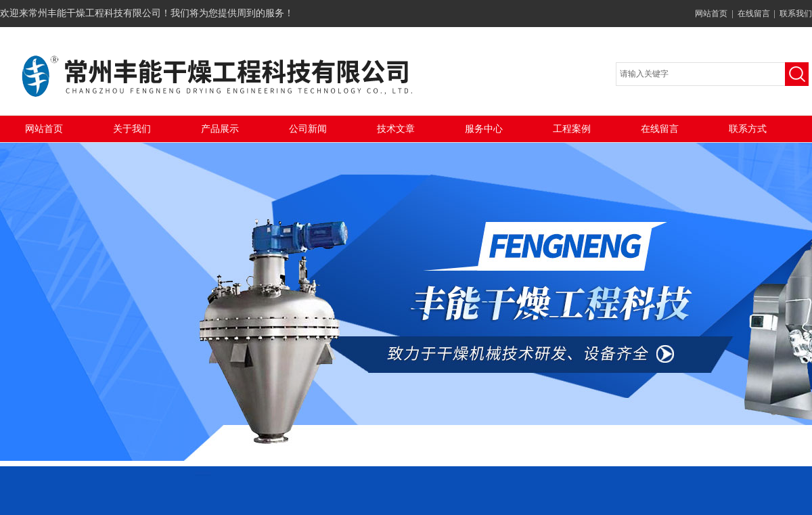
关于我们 (132, 129)
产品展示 (220, 129)
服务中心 (484, 129)
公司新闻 (308, 129)
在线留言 (754, 14)
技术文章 (396, 129)
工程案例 (572, 129)
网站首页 (711, 14)
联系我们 (796, 14)
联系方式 (748, 129)
